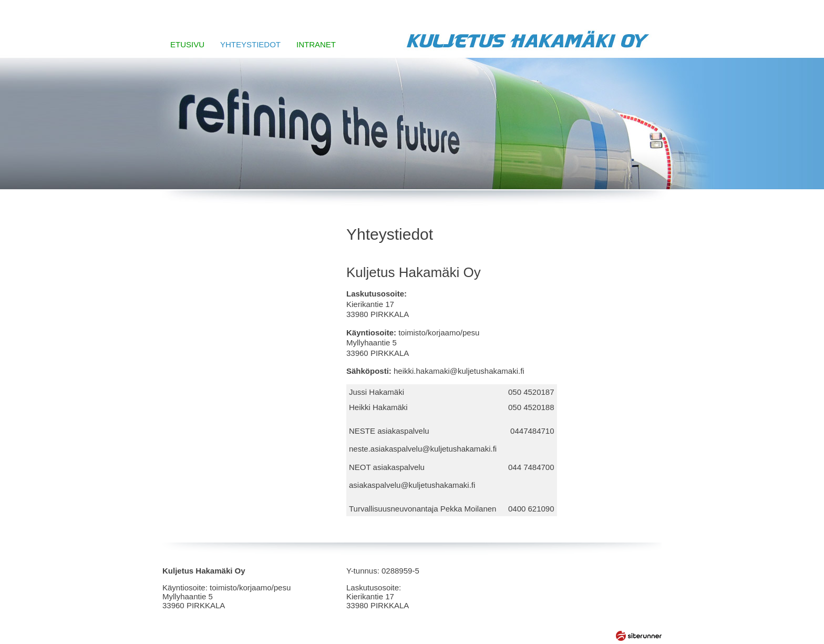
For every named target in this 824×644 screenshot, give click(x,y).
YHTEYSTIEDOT (250, 44)
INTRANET (316, 44)
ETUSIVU (187, 44)
